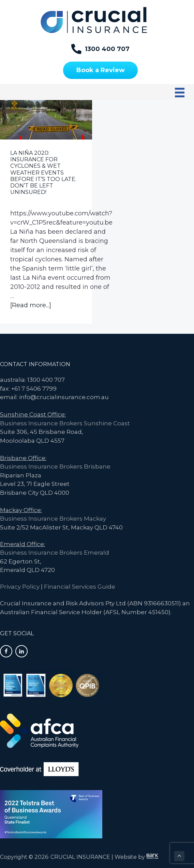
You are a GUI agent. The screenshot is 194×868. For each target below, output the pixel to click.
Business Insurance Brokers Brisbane (55, 466)
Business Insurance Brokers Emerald (55, 553)
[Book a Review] (100, 70)
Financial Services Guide (80, 587)
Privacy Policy (20, 587)
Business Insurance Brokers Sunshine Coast (65, 423)
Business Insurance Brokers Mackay (53, 519)
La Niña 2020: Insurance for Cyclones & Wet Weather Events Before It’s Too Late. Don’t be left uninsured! (43, 173)
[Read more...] (31, 305)
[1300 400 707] (100, 49)
